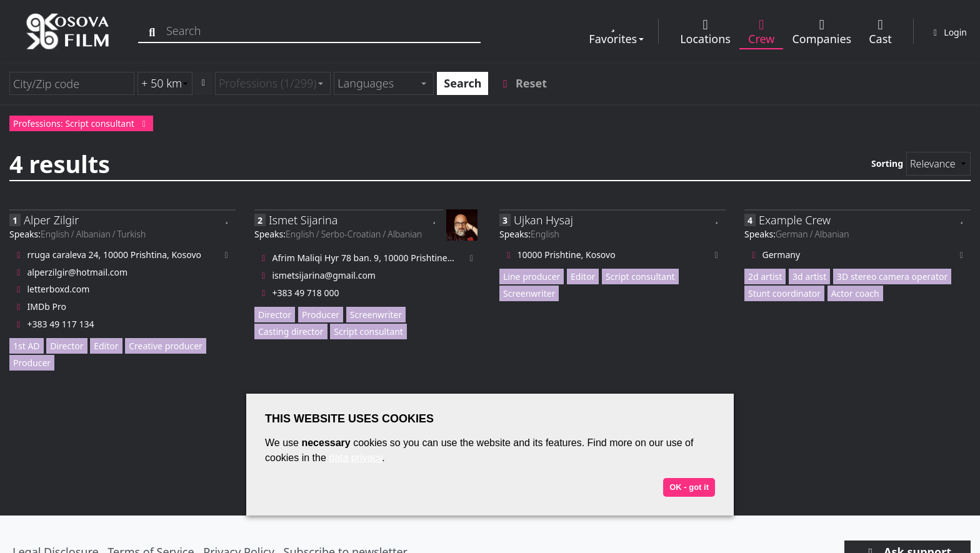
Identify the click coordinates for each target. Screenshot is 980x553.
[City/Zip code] (72, 83)
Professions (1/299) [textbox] (267, 83)
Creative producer (166, 346)
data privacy (355, 458)
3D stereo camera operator (892, 276)
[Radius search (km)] (165, 83)
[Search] (155, 31)
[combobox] (273, 83)
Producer (32, 363)
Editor (106, 346)
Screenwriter (376, 315)
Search (462, 83)
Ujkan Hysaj (543, 220)
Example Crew (795, 220)
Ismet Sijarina (303, 220)
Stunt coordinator (784, 293)
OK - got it (689, 487)
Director (67, 346)
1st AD (27, 346)
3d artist (809, 276)
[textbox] (378, 83)
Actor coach (855, 293)
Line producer (532, 276)
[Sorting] (938, 164)
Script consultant (368, 331)
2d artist (765, 276)
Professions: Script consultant (81, 123)
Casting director (291, 331)
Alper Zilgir (51, 220)
